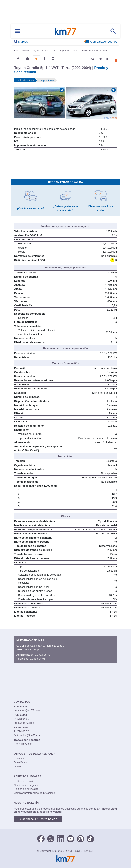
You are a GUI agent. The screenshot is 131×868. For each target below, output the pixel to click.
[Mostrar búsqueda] (113, 31)
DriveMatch (20, 762)
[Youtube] (71, 838)
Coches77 (20, 759)
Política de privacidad (26, 789)
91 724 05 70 (43, 655)
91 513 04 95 (37, 659)
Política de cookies (25, 781)
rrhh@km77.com (23, 744)
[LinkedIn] (61, 838)
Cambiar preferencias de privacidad (34, 793)
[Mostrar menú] (18, 31)
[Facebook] (41, 838)
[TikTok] (90, 838)
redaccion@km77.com (27, 710)
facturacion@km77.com (28, 735)
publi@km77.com (24, 723)
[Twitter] (51, 838)
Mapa (37, 649)
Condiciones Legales (26, 785)
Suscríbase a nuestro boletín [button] (38, 819)
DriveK (18, 766)
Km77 (65, 31)
